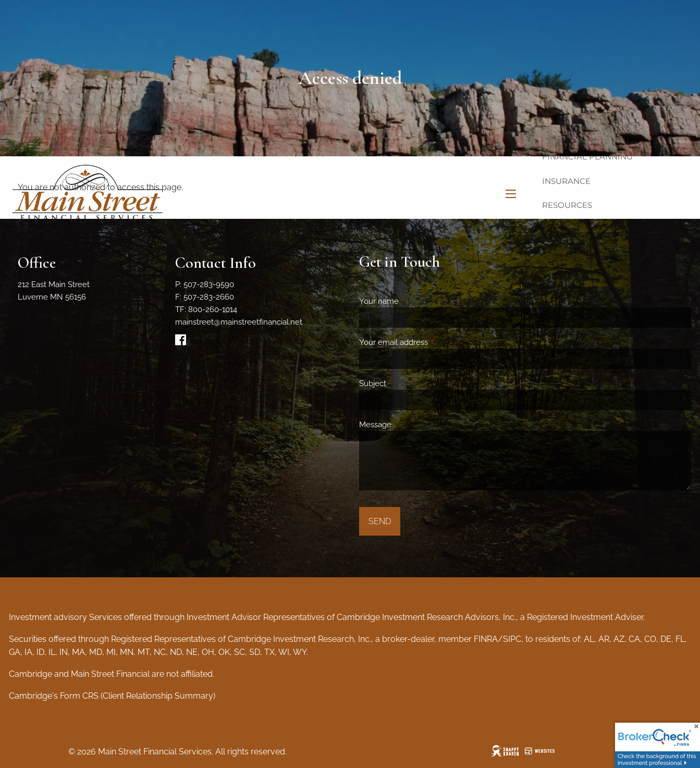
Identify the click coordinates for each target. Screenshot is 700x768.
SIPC (512, 639)
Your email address (431, 342)
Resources (567, 205)
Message (413, 425)
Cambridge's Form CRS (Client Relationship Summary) (112, 696)
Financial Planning (587, 157)
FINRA (486, 639)
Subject (410, 383)
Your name (417, 301)
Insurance (566, 181)
